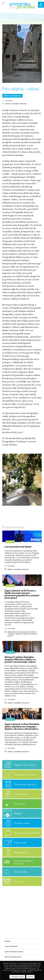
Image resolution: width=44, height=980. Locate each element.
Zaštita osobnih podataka (14, 952)
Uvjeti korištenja (11, 946)
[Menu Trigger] (3, 3)
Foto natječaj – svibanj (21, 88)
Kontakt (8, 941)
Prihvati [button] (30, 977)
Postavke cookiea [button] (17, 977)
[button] (41, 5)
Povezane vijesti (13, 527)
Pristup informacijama (13, 957)
